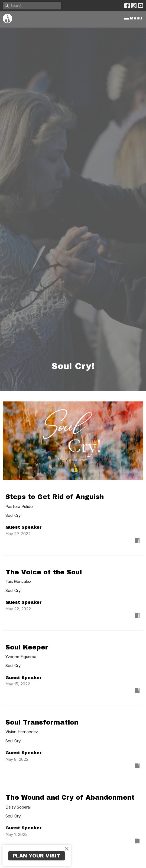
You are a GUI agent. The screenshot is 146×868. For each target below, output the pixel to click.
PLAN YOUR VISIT (37, 856)
